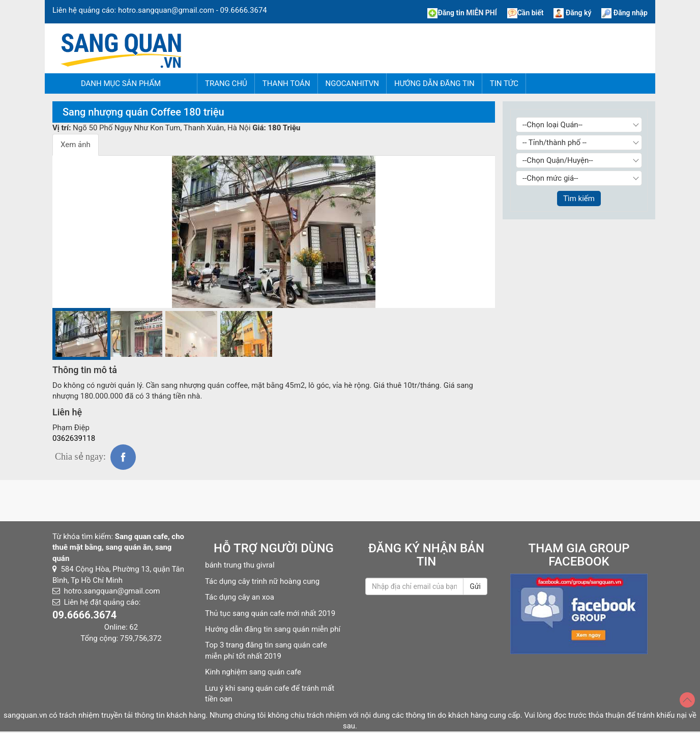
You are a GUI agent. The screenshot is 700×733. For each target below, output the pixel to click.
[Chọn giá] (579, 178)
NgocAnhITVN (352, 83)
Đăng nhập (624, 13)
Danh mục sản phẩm (121, 83)
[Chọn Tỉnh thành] (579, 143)
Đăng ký (572, 13)
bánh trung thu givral (240, 565)
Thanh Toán (286, 83)
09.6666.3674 (244, 10)
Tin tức (504, 83)
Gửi (475, 586)
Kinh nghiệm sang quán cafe (253, 672)
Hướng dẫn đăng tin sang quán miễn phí (273, 629)
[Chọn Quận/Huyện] (579, 160)
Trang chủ (226, 83)
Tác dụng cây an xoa (240, 597)
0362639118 (74, 438)
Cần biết (526, 13)
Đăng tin (462, 13)
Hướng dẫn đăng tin (434, 83)
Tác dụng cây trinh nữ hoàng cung (262, 581)
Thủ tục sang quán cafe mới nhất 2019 (270, 613)
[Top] (687, 700)
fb (123, 457)
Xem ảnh (76, 145)
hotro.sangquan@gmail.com (166, 10)
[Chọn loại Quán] (579, 125)
